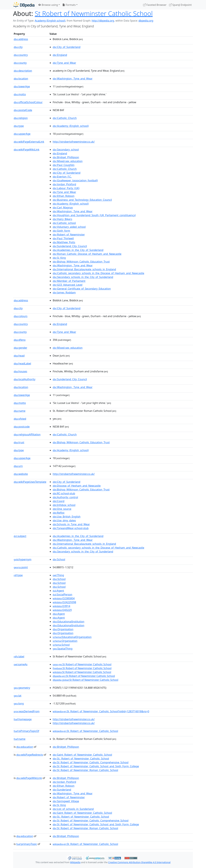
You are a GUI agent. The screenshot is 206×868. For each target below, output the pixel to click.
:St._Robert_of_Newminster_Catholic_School (81, 759)
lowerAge (22, 86)
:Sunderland (62, 790)
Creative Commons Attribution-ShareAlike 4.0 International (139, 862)
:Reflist (59, 513)
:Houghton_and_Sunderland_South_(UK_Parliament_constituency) (94, 215)
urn (18, 466)
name (20, 411)
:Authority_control (65, 497)
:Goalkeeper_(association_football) (75, 180)
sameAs (21, 664)
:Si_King (59, 258)
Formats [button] (69, 5)
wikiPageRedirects (30, 755)
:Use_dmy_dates (64, 520)
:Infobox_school (64, 505)
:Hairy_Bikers (62, 219)
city (18, 47)
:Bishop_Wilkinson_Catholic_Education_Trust (81, 262)
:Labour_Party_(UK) (66, 188)
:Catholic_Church (65, 118)
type (19, 126)
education (25, 747)
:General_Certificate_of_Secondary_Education (82, 289)
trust (19, 442)
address (21, 39)
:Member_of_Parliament (69, 281)
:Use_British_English (67, 517)
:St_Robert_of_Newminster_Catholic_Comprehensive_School (91, 762)
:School (59, 559)
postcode (22, 427)
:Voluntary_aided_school (69, 227)
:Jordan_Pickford (64, 184)
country (21, 55)
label (19, 656)
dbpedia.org (146, 21)
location (21, 79)
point (21, 567)
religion (21, 118)
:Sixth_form (61, 231)
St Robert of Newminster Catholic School (94, 13)
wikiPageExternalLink (29, 142)
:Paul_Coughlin (64, 165)
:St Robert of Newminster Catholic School (82, 664)
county (20, 63)
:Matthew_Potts (64, 242)
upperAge (22, 134)
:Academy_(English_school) (71, 126)
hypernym (23, 559)
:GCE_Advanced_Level (68, 285)
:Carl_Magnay (63, 208)
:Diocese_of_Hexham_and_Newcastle (77, 486)
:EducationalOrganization (72, 637)
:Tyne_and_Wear (64, 63)
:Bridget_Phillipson (66, 157)
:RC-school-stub (64, 493)
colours (21, 316)
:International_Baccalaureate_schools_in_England (84, 269)
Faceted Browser (155, 5)
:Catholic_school (64, 223)
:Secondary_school (66, 150)
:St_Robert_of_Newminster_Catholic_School (85, 731)
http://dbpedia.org (103, 21)
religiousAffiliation (27, 434)
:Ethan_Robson (64, 196)
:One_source (62, 509)
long (19, 703)
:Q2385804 (64, 598)
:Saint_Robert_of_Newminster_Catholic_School (82, 755)
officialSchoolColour (28, 102)
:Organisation (63, 629)
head (19, 356)
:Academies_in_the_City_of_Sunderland (78, 250)
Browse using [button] (48, 5)
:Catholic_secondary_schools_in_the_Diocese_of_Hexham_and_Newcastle (98, 273)
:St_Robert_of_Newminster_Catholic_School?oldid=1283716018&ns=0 (101, 711)
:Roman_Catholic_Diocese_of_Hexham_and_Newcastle (87, 254)
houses (20, 371)
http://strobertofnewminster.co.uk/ (74, 142)
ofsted (20, 419)
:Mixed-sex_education (68, 161)
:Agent (58, 591)
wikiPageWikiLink (27, 150)
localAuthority (25, 379)
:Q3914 (61, 606)
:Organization (65, 641)
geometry (22, 688)
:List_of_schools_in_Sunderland (73, 809)
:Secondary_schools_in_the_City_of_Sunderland (83, 277)
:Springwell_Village (66, 801)
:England (60, 55)
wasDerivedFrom (27, 711)
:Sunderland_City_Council (70, 246)
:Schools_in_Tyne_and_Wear (71, 524)
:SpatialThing (63, 649)
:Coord (59, 501)
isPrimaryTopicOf (26, 731)
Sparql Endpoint (180, 5)
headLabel (22, 363)
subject (20, 536)
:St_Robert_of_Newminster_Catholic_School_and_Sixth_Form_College (96, 766)
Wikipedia (75, 862)
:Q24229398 (64, 602)
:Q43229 (62, 610)
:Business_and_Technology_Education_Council (82, 200)
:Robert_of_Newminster (69, 235)
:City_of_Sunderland (67, 47)
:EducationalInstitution (69, 622)
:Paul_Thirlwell (63, 238)
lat (18, 696)
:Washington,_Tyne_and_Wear (73, 79)
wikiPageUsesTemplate (30, 482)
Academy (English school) (50, 21)
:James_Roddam (64, 292)
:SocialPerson (62, 594)
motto (20, 94)
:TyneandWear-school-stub (71, 528)
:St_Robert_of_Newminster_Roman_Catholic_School (85, 770)
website (21, 474)
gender (20, 348)
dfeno (20, 340)
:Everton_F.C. (62, 177)
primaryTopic (27, 844)
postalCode (23, 110)
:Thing (58, 575)
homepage (23, 719)
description (23, 71)
